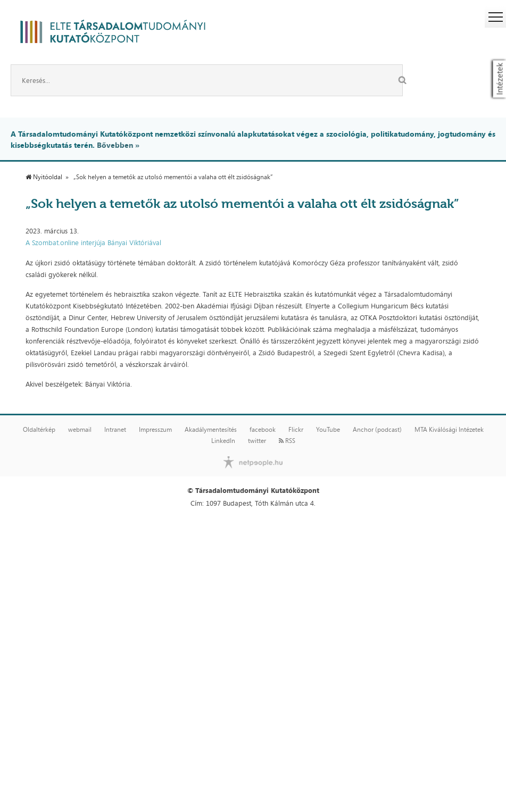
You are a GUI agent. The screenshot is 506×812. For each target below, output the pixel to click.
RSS (287, 441)
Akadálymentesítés (211, 430)
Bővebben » (118, 145)
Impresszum (155, 430)
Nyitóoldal (44, 177)
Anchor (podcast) (377, 430)
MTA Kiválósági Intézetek (449, 430)
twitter (257, 441)
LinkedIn (223, 441)
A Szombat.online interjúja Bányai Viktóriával (93, 242)
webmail (80, 430)
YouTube (328, 430)
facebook (263, 430)
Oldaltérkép (39, 430)
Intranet (115, 430)
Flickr (296, 430)
